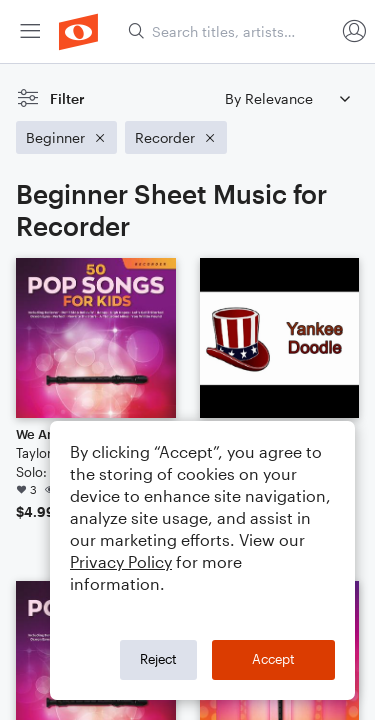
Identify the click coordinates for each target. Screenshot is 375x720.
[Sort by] (287, 98)
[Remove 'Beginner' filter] (66, 137)
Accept (273, 659)
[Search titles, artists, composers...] (231, 31)
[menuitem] (30, 31)
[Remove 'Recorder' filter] (176, 137)
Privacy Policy (121, 561)
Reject (158, 659)
